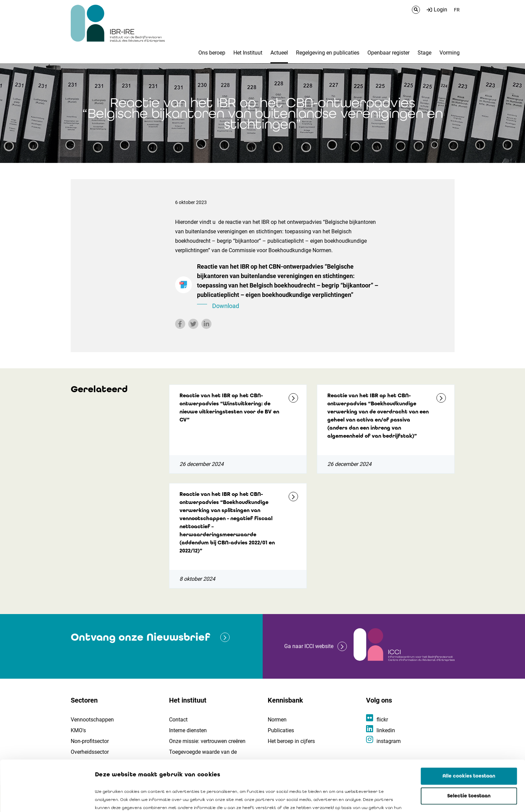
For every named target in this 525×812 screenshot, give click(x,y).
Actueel (279, 53)
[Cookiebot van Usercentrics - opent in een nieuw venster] (44, 799)
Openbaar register (388, 53)
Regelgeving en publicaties (328, 53)
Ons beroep (212, 53)
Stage (424, 53)
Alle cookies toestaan (469, 729)
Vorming (450, 53)
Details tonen (384, 799)
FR (457, 10)
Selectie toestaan (469, 748)
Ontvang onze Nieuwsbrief (140, 637)
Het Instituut (248, 53)
